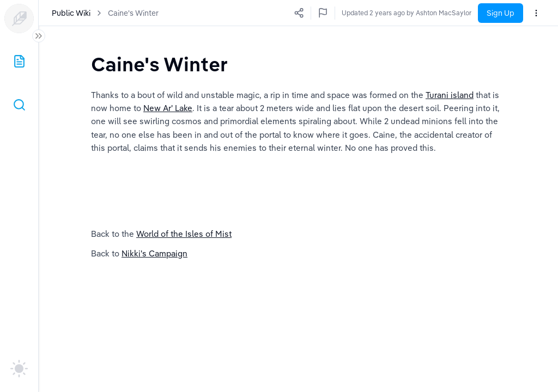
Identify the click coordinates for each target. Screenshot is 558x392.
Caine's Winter (133, 13)
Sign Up (501, 13)
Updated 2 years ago (440, 13)
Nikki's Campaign (154, 253)
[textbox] (159, 64)
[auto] (19, 369)
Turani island (450, 95)
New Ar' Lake (168, 108)
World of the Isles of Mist (184, 234)
